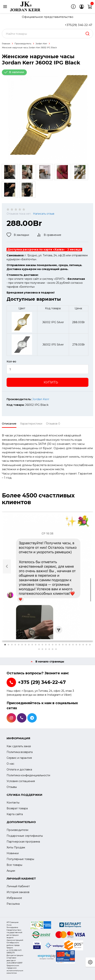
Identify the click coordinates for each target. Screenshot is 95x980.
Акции (11, 871)
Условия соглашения (21, 781)
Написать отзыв (44, 214)
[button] (5, 645)
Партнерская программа (23, 842)
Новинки (13, 853)
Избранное (14, 898)
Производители (17, 830)
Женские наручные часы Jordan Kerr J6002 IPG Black (29, 48)
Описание (9, 424)
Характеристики (31, 424)
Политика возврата (20, 752)
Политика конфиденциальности (28, 775)
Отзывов (53, 424)
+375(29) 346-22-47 (79, 25)
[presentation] (7, 566)
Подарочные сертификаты (25, 836)
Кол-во (11, 361)
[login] (82, 7)
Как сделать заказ (19, 746)
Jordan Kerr (41, 44)
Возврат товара (17, 808)
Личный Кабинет (18, 886)
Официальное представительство (48, 17)
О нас (10, 764)
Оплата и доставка (19, 770)
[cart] (90, 7)
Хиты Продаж (16, 847)
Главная (6, 44)
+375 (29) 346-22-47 (42, 682)
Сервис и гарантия (19, 758)
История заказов (18, 892)
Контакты (13, 803)
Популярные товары (20, 859)
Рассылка (13, 904)
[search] (87, 34)
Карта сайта (15, 814)
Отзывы (12, 787)
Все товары (14, 865)
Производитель (23, 44)
